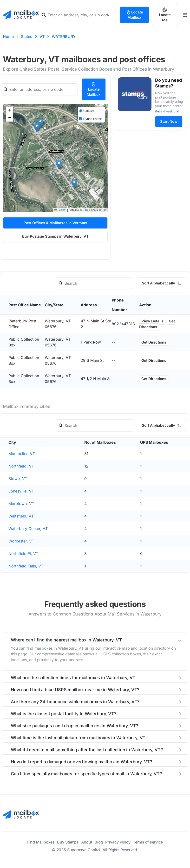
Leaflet (60, 210)
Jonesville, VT (21, 491)
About (87, 842)
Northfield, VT (21, 466)
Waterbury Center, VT (28, 529)
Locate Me (165, 15)
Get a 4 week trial (167, 111)
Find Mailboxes (41, 842)
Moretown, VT (21, 504)
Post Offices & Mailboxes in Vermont (56, 223)
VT (42, 37)
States (27, 37)
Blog (99, 842)
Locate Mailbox (134, 15)
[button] (40, 123)
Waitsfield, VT (21, 516)
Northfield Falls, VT (26, 566)
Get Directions (157, 324)
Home (8, 37)
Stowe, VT (18, 479)
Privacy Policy (118, 842)
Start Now (169, 121)
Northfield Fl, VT (23, 554)
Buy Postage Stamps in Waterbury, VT (55, 236)
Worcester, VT (21, 541)
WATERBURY (64, 37)
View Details (152, 321)
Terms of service (148, 842)
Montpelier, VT (22, 454)
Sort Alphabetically (161, 283)
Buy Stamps (68, 842)
